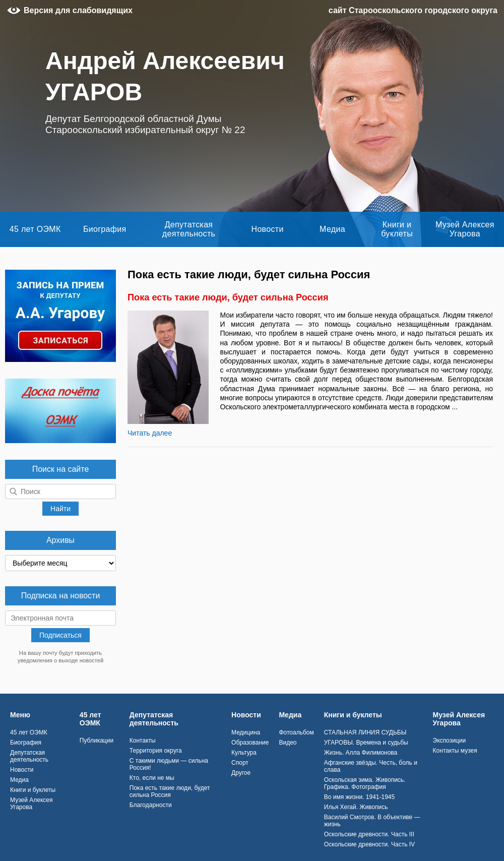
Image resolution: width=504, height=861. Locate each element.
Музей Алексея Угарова (465, 229)
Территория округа (156, 751)
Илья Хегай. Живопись (356, 807)
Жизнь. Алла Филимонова (361, 753)
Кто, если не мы (152, 778)
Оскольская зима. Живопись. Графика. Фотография (365, 783)
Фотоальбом (296, 732)
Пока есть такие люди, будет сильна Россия (228, 297)
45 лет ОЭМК (35, 229)
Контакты (143, 741)
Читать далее (150, 433)
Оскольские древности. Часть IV (369, 844)
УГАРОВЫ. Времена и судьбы (366, 743)
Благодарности (151, 805)
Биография (105, 229)
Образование (250, 743)
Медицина (246, 732)
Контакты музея (455, 751)
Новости (268, 229)
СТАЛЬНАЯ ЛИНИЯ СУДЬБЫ (365, 732)
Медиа (332, 229)
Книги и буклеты (397, 229)
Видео (288, 743)
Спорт (240, 763)
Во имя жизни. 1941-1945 (359, 797)
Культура (244, 753)
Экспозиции (450, 741)
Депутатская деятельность (189, 229)
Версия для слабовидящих (78, 10)
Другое (241, 773)
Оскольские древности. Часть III (369, 834)
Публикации (97, 741)
